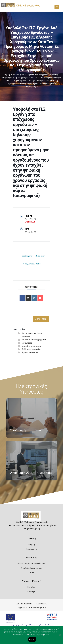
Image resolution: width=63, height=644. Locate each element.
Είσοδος (31, 587)
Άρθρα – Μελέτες (30, 352)
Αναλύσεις (27, 343)
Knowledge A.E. (39, 608)
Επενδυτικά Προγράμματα (34, 340)
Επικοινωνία (31, 549)
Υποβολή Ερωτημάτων (31, 568)
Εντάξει (32, 639)
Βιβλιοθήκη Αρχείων (32, 349)
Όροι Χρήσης (41, 603)
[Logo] (32, 517)
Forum (32, 573)
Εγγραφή (31, 592)
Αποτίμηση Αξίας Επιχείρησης (31, 563)
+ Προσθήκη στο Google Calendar (32, 256)
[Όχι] (60, 636)
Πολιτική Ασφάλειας (24, 603)
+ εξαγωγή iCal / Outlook (32, 264)
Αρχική (7, 75)
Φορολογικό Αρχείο (31, 346)
